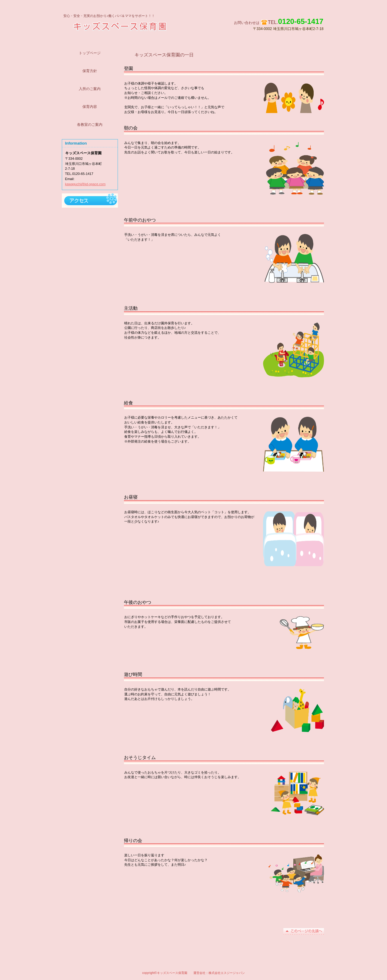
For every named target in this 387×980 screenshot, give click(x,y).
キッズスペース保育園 (140, 26)
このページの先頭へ (304, 931)
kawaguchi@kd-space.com (85, 184)
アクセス (90, 201)
